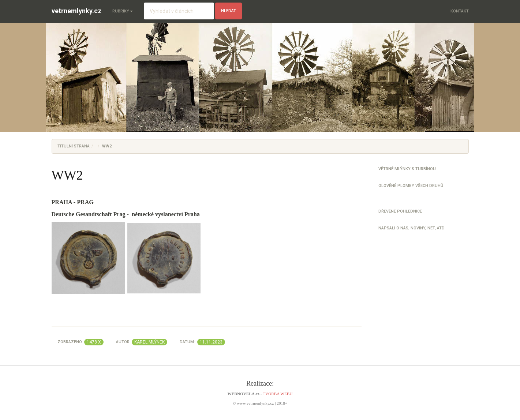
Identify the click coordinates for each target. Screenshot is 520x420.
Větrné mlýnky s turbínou (407, 169)
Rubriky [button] (123, 11)
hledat (229, 11)
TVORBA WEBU (278, 394)
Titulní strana (74, 146)
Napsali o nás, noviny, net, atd (411, 228)
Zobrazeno (81, 342)
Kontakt (460, 11)
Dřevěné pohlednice (400, 211)
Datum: (202, 342)
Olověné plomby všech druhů (411, 186)
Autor (142, 342)
